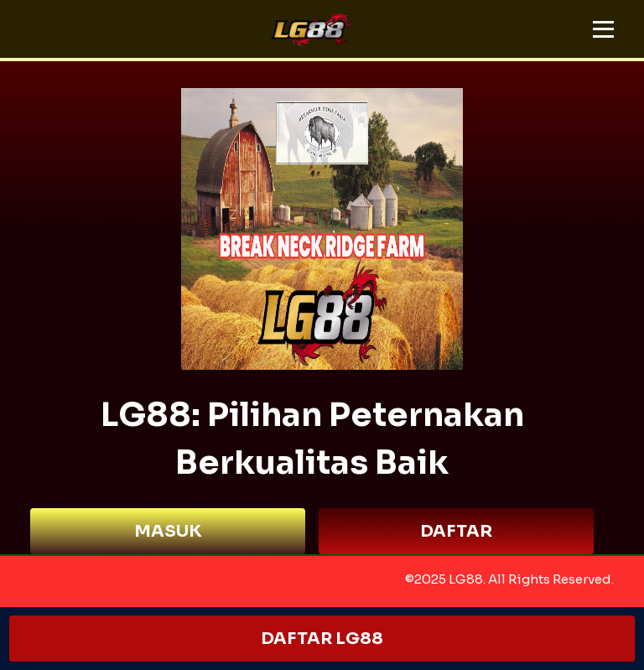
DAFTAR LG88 (322, 639)
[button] (603, 29)
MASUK (168, 531)
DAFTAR (456, 531)
